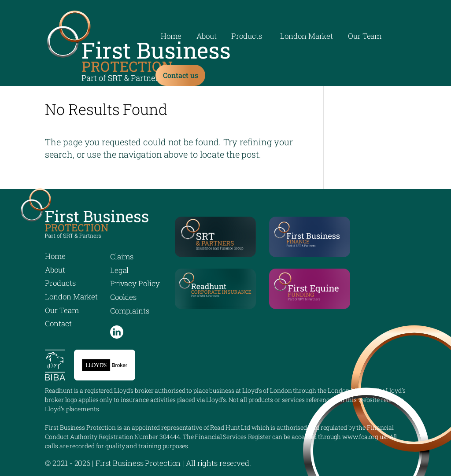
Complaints (130, 311)
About (207, 37)
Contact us (180, 75)
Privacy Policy (135, 283)
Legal (120, 270)
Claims (122, 256)
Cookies (123, 297)
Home (171, 37)
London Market (307, 37)
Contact (58, 323)
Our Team (365, 37)
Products (246, 37)
